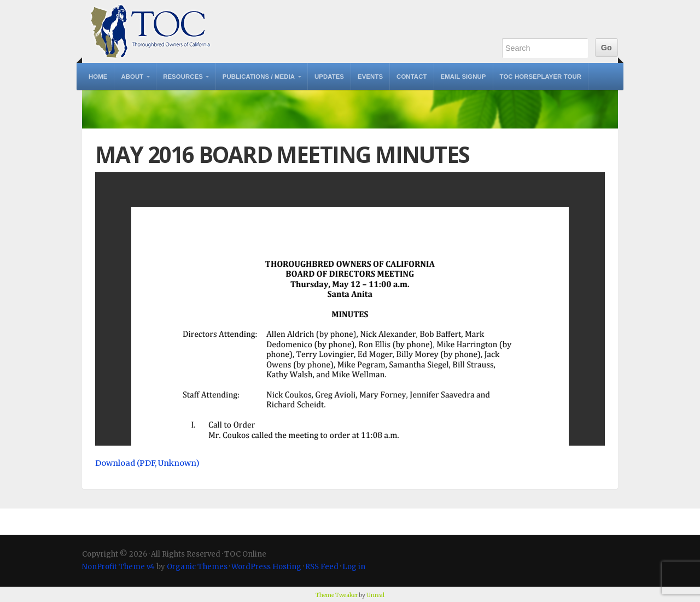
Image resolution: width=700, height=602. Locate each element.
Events (370, 77)
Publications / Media (259, 77)
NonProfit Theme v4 (118, 567)
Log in (354, 567)
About (132, 77)
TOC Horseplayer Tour (541, 77)
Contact (412, 77)
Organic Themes (197, 567)
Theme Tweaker (337, 595)
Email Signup (463, 77)
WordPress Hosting (266, 567)
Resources (183, 77)
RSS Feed (322, 567)
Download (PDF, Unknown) (147, 463)
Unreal (375, 595)
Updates (329, 77)
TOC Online (150, 31)
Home (98, 77)
